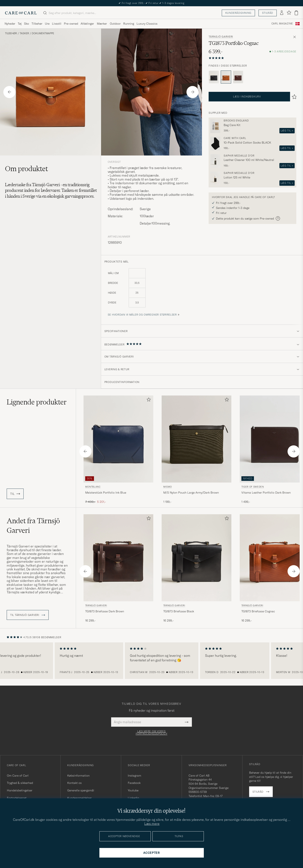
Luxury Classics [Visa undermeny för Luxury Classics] (147, 24)
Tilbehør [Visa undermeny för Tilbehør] (37, 24)
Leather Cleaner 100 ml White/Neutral (249, 160)
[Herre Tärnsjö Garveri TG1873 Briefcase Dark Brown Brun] (118, 558)
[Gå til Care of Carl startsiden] (21, 13)
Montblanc (93, 487)
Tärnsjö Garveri (221, 37)
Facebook (134, 783)
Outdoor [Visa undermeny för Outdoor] (115, 24)
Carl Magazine (282, 24)
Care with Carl (235, 138)
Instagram (134, 776)
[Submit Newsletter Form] (187, 722)
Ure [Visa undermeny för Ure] (47, 24)
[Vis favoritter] (289, 13)
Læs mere (152, 824)
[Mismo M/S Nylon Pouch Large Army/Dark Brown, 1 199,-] (197, 450)
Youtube (133, 790)
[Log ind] (282, 13)
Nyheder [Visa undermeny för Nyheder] (10, 24)
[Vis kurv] (296, 13)
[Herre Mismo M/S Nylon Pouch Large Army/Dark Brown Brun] (197, 439)
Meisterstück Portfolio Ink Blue (106, 493)
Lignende (37, 402)
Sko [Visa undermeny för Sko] (27, 24)
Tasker (24, 33)
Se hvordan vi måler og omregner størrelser (142, 315)
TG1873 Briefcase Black (179, 611)
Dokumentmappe (43, 33)
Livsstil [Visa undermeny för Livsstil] (57, 24)
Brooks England (236, 121)
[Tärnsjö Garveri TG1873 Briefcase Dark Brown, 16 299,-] (118, 570)
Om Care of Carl (18, 776)
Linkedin (133, 798)
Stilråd (268, 13)
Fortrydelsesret (17, 798)
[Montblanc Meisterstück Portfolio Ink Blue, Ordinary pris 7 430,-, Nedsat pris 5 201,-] (118, 450)
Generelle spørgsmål (81, 790)
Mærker (102, 24)
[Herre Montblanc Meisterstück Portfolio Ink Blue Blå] (118, 439)
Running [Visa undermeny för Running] (129, 24)
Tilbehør (11, 33)
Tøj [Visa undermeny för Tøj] (20, 24)
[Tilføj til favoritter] (148, 400)
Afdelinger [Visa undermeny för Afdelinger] (87, 24)
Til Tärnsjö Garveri (28, 615)
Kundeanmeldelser (79, 798)
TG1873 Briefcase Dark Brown (105, 611)
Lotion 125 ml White (237, 177)
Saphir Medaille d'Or (239, 156)
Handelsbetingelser (20, 790)
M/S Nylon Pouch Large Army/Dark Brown (191, 493)
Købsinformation (78, 776)
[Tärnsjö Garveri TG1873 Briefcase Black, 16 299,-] (197, 570)
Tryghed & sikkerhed (20, 783)
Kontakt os (74, 783)
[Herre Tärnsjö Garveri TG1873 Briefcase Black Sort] (197, 558)
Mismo (168, 487)
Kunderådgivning (238, 13)
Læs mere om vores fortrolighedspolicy (152, 733)
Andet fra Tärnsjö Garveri (33, 526)
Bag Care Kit (232, 125)
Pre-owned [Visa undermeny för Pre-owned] (71, 24)
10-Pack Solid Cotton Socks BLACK (247, 143)
